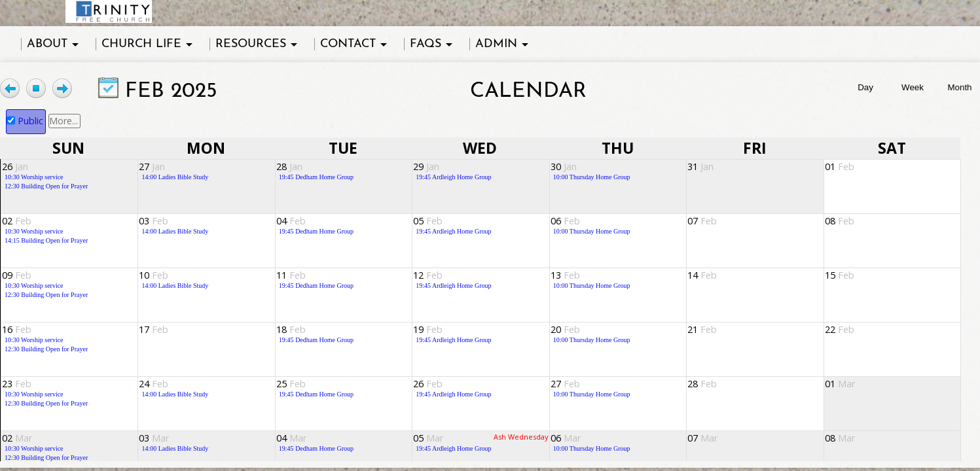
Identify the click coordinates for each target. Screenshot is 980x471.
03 (154, 221)
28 (289, 166)
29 (426, 166)
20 (565, 329)
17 (154, 329)
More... (64, 121)
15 (840, 275)
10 (154, 275)
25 (291, 384)
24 (154, 384)
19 (428, 329)
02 (17, 221)
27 (152, 166)
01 (840, 166)
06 (565, 221)
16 (17, 329)
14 (702, 275)
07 (702, 221)
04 (291, 221)
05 (428, 221)
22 (840, 329)
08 (840, 221)
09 (17, 275)
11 (291, 275)
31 (700, 166)
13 (565, 275)
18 (291, 329)
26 (15, 166)
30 (564, 166)
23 (17, 384)
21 (702, 329)
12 (428, 275)
